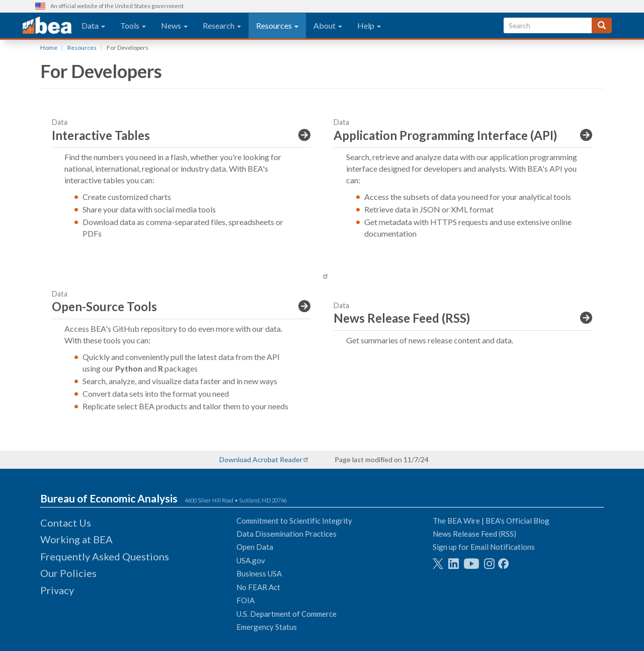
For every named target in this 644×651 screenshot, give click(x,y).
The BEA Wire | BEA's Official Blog (491, 521)
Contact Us (66, 523)
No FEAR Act (258, 587)
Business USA (259, 573)
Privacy (57, 590)
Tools (133, 25)
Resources (277, 25)
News (174, 25)
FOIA (246, 600)
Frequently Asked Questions (105, 556)
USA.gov (251, 560)
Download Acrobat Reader (261, 459)
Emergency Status (267, 627)
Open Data (255, 547)
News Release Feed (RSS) (474, 534)
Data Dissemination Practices (287, 534)
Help (369, 25)
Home (49, 48)
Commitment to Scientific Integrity (294, 521)
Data (93, 25)
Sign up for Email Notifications (484, 547)
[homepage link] (47, 26)
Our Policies (68, 573)
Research (222, 25)
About (328, 25)
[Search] (602, 25)
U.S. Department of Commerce (287, 614)
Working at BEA (76, 539)
